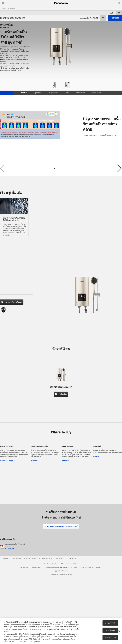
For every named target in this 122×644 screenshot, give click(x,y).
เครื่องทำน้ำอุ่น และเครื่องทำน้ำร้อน (42, 559)
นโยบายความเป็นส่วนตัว (13, 641)
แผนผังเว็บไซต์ (25, 567)
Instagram (68, 564)
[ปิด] (119, 631)
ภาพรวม (24, 93)
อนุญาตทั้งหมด (110, 637)
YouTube (55, 564)
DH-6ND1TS (9, 549)
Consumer (5, 559)
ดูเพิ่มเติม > (35, 461)
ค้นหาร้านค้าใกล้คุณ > (7, 461)
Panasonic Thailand (9, 8)
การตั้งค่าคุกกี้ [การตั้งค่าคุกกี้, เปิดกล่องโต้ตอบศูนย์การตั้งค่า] (110, 623)
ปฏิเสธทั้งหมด (110, 630)
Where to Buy (80, 93)
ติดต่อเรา (99, 567)
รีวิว (67, 93)
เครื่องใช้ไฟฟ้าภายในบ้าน (20, 559)
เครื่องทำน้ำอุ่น (61, 559)
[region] (61, 631)
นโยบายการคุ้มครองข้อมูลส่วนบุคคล (56, 567)
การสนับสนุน (97, 93)
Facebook (47, 564)
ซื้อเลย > (96, 457)
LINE (61, 564)
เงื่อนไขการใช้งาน (37, 567)
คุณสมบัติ (38, 93)
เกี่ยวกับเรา (73, 567)
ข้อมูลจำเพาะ (54, 93)
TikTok (76, 564)
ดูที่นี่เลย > (65, 461)
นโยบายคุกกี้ (67, 639)
